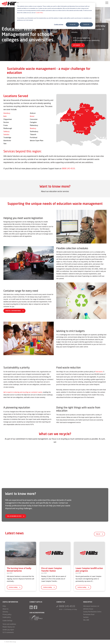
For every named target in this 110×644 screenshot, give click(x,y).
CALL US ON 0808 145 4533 (16, 516)
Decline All (86, 24)
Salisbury (6, 132)
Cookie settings (59, 24)
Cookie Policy (39, 13)
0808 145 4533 (68, 169)
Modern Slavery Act (9, 627)
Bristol (32, 116)
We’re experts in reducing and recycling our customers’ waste (23, 392)
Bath (5, 116)
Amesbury (7, 113)
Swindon (6, 135)
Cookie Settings (7, 621)
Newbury (33, 129)
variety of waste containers (23, 295)
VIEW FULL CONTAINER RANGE (14, 311)
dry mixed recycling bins (11, 304)
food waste (99, 372)
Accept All (72, 24)
